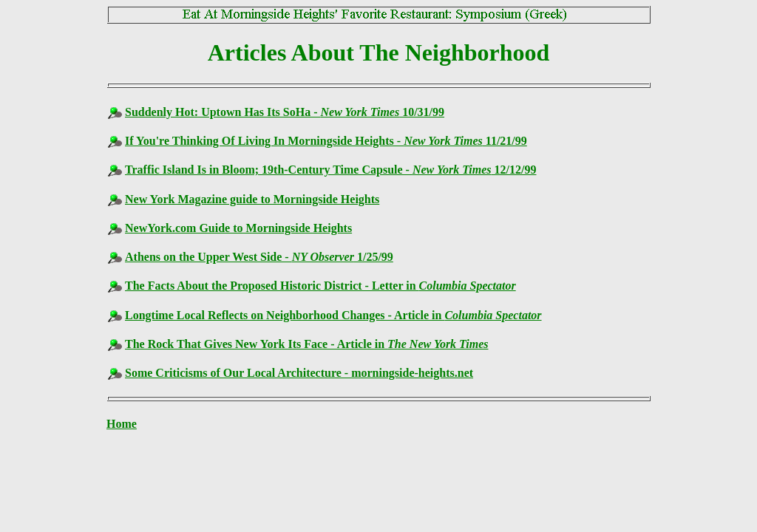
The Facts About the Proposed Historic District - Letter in (320, 286)
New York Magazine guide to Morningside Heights (252, 199)
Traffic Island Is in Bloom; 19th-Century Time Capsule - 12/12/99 (330, 170)
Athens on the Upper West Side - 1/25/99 (259, 257)
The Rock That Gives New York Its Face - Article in (307, 344)
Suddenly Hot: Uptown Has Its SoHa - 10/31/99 (285, 112)
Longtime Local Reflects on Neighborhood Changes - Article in (333, 315)
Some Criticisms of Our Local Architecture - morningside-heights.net (299, 373)
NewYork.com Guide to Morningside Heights (238, 228)
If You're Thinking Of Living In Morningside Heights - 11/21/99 (326, 141)
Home (122, 424)
